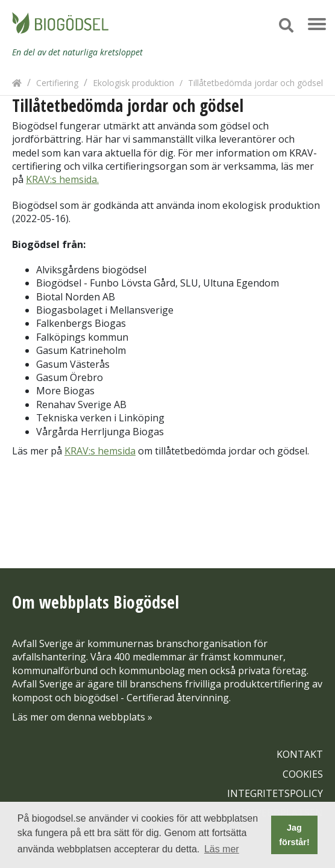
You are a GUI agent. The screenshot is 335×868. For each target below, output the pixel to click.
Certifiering (57, 83)
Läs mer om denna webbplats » (82, 717)
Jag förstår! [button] (294, 835)
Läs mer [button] (222, 849)
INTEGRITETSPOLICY (275, 793)
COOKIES (303, 774)
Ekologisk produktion (133, 83)
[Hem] (17, 83)
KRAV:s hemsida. (62, 179)
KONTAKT (300, 754)
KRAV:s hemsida (100, 451)
